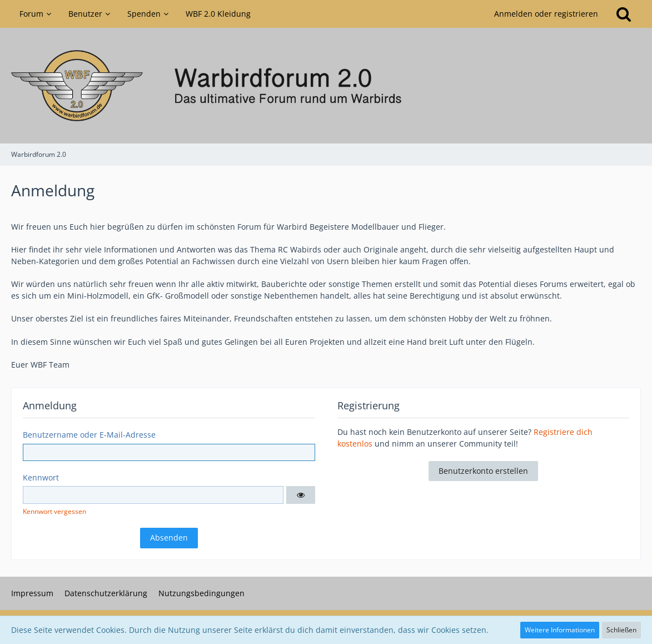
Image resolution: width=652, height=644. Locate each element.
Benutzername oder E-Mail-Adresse (89, 435)
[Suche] (624, 14)
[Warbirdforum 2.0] (326, 86)
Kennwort (41, 477)
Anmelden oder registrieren (546, 14)
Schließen (621, 630)
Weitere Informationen (560, 630)
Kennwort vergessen (54, 511)
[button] (301, 495)
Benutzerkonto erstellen (483, 471)
